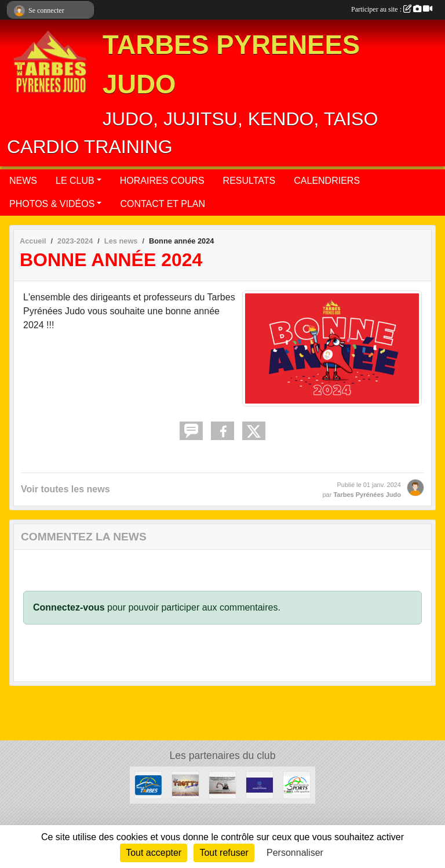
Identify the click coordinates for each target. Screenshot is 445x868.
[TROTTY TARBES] (185, 784)
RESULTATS (249, 181)
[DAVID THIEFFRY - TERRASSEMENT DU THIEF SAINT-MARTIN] (222, 784)
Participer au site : (392, 9)
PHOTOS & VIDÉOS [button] (52, 204)
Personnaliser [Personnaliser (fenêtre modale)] (295, 853)
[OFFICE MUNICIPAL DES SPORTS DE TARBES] (297, 784)
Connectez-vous (69, 607)
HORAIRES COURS (162, 181)
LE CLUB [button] (75, 181)
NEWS (23, 181)
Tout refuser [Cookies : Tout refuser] (224, 853)
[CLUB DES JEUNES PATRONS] (260, 784)
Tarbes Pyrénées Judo (367, 495)
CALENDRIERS (327, 181)
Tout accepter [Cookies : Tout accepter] (154, 853)
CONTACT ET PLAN (163, 204)
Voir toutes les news (65, 489)
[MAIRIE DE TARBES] (148, 784)
